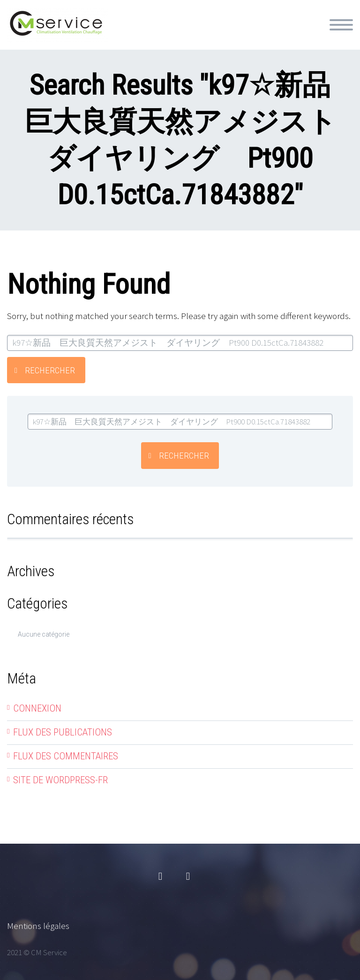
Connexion (37, 708)
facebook (160, 876)
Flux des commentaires (66, 756)
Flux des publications (63, 732)
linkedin (188, 876)
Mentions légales (38, 926)
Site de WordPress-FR (60, 780)
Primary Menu (341, 25)
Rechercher (50, 370)
